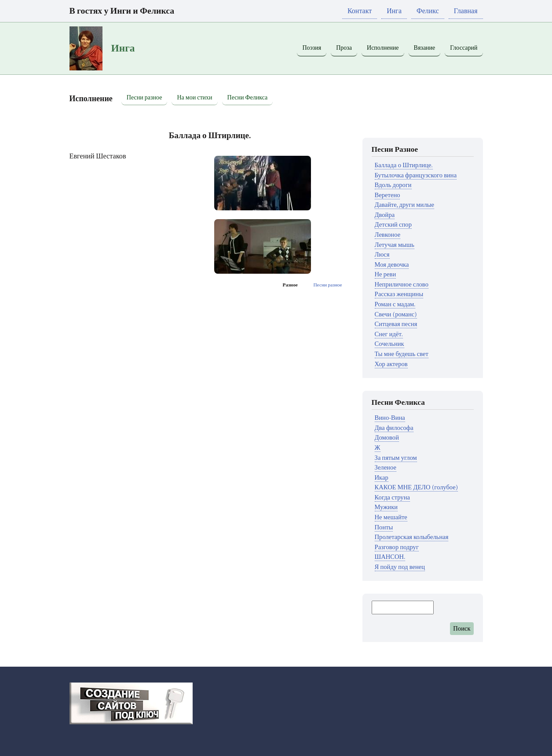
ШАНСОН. (390, 557)
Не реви (386, 274)
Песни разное (144, 97)
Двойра (385, 215)
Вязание (425, 48)
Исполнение (383, 48)
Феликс (428, 11)
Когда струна (392, 497)
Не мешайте (391, 517)
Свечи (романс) (396, 314)
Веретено (387, 195)
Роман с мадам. (395, 304)
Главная (466, 11)
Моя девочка (392, 265)
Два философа (394, 428)
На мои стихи (194, 97)
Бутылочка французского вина (416, 175)
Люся (382, 255)
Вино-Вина (390, 418)
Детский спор (393, 225)
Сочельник (389, 344)
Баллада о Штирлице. (404, 165)
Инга (394, 11)
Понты (384, 527)
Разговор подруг (397, 547)
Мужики (386, 507)
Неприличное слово (402, 284)
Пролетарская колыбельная (412, 537)
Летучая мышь (395, 245)
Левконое (388, 235)
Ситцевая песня (396, 324)
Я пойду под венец (400, 567)
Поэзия (312, 48)
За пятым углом (396, 458)
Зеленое (386, 468)
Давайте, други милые (404, 205)
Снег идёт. (389, 334)
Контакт (360, 11)
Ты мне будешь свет (402, 354)
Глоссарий (464, 48)
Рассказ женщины (399, 294)
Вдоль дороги (393, 185)
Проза (344, 48)
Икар (382, 478)
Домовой (387, 438)
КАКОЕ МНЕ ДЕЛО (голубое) (417, 487)
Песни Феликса (248, 97)
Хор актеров (391, 364)
